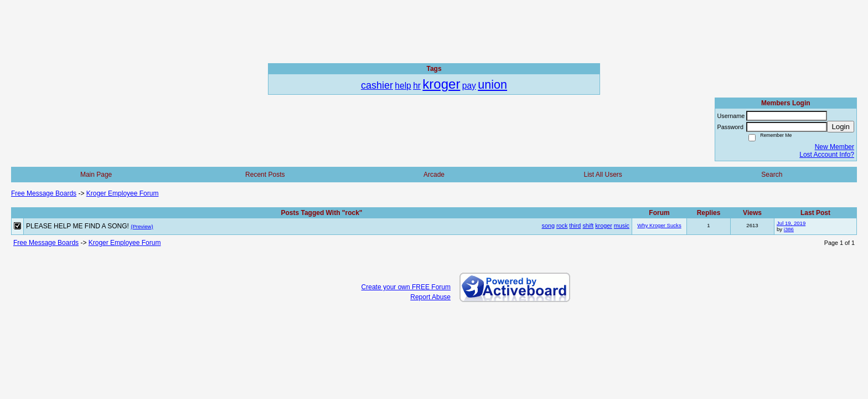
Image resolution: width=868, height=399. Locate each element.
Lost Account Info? (827, 155)
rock (562, 226)
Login (841, 127)
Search (772, 175)
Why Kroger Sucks (659, 225)
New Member (835, 147)
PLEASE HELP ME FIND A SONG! (77, 226)
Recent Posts (265, 175)
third (575, 226)
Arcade (434, 175)
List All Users (603, 175)
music (622, 226)
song (548, 226)
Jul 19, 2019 (791, 223)
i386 (789, 229)
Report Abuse (430, 297)
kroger (604, 226)
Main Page (96, 175)
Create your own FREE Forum (406, 287)
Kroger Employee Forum (123, 193)
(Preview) (142, 226)
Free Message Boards (44, 193)
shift (588, 226)
